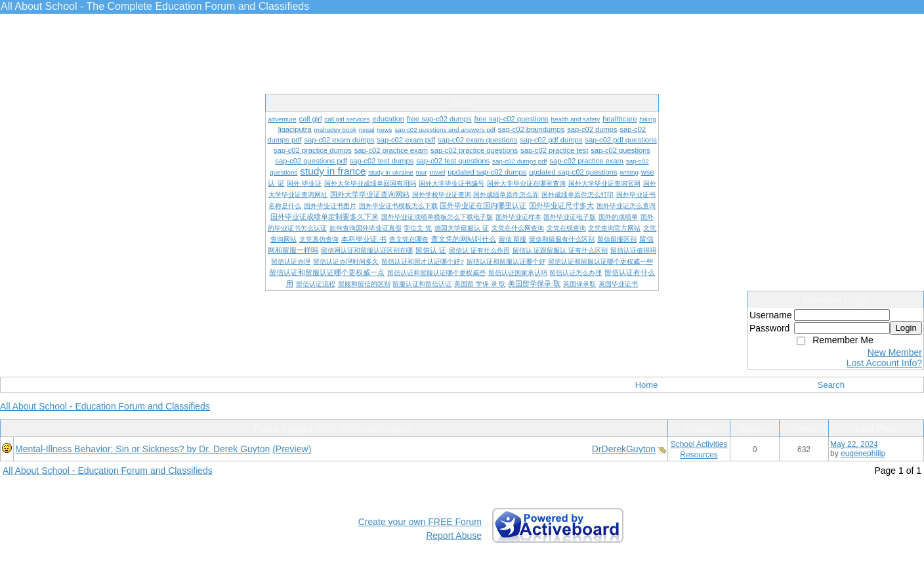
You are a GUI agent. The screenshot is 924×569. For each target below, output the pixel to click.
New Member (895, 352)
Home (647, 385)
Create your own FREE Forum (420, 522)
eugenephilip (863, 453)
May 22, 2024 (854, 444)
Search (831, 385)
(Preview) (292, 449)
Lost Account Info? (884, 363)
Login (906, 328)
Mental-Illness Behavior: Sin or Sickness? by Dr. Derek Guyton (142, 449)
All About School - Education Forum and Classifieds (105, 406)
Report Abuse (454, 536)
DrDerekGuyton (624, 449)
